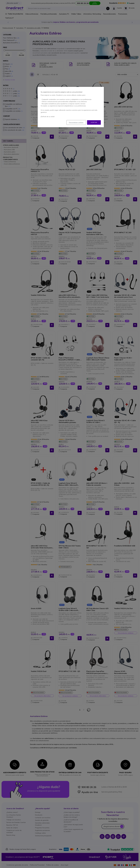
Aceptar (94, 122)
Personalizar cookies (76, 122)
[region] (71, 107)
